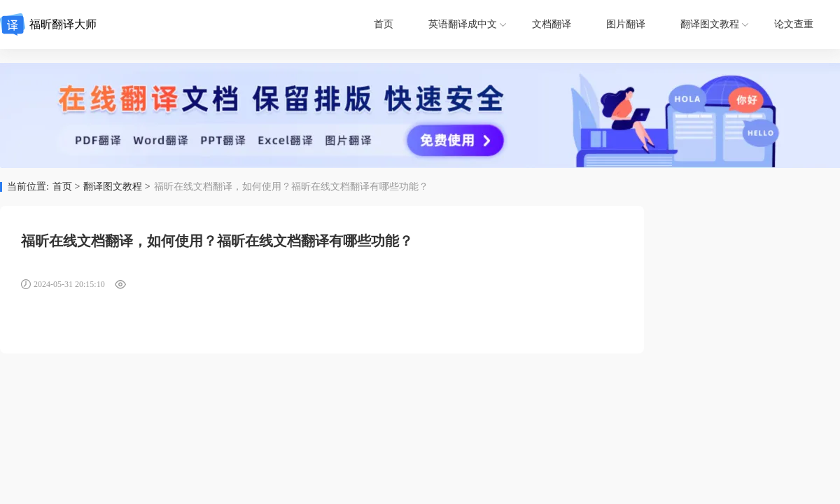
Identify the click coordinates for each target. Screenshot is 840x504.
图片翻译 (626, 24)
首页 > (66, 187)
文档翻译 (552, 24)
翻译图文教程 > (117, 187)
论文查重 (794, 24)
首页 (384, 24)
